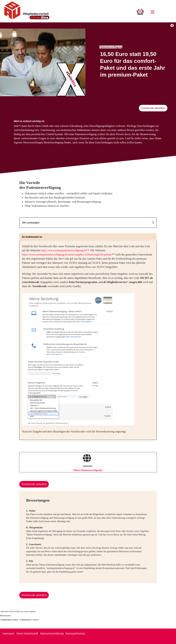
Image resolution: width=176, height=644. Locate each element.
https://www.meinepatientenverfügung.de (64, 250)
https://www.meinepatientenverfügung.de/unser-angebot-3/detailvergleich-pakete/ (67, 255)
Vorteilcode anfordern (153, 108)
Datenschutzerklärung (52, 633)
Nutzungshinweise (75, 633)
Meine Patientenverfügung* (88, 470)
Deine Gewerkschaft (27, 633)
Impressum (9, 633)
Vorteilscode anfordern (34, 484)
